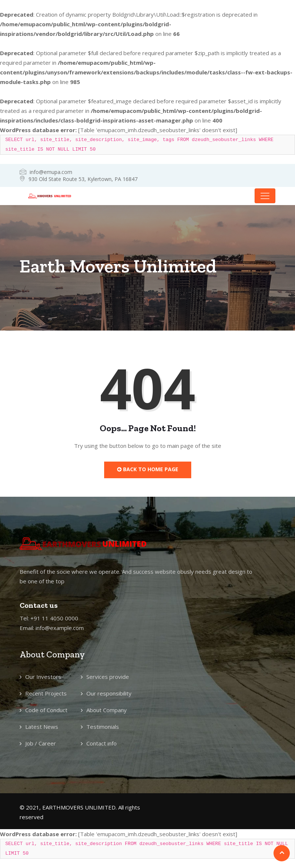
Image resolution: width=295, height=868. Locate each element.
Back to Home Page (148, 469)
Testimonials (103, 727)
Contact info (102, 743)
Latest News (42, 727)
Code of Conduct (46, 710)
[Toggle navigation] (265, 196)
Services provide (108, 677)
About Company (107, 710)
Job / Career (41, 743)
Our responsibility (109, 693)
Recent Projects (46, 693)
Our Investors (43, 677)
